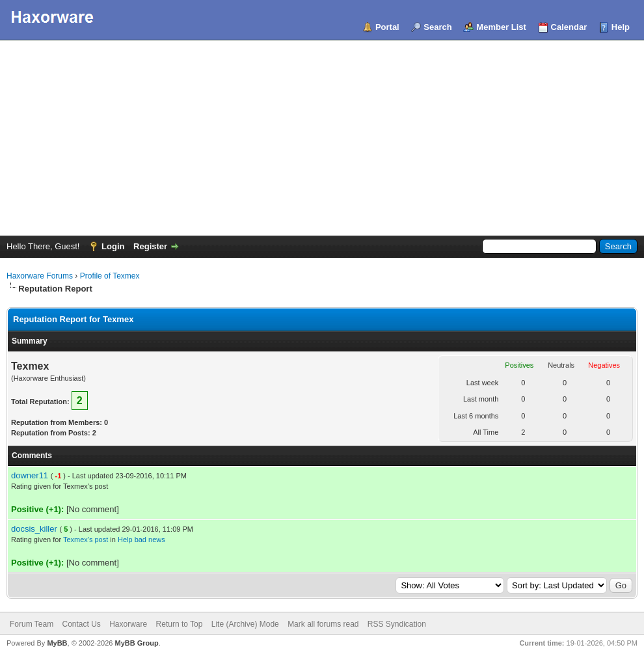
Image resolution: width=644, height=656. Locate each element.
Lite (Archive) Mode (245, 624)
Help (621, 27)
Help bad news (141, 540)
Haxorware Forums (40, 276)
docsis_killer (34, 529)
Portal (387, 27)
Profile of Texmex (110, 276)
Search (437, 27)
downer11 (30, 475)
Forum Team (32, 624)
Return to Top (180, 624)
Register (150, 246)
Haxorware (128, 624)
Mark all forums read (323, 624)
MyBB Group (136, 643)
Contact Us (81, 624)
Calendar (569, 27)
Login (113, 246)
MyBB (57, 643)
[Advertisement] (322, 138)
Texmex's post (86, 540)
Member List (501, 27)
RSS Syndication (397, 624)
